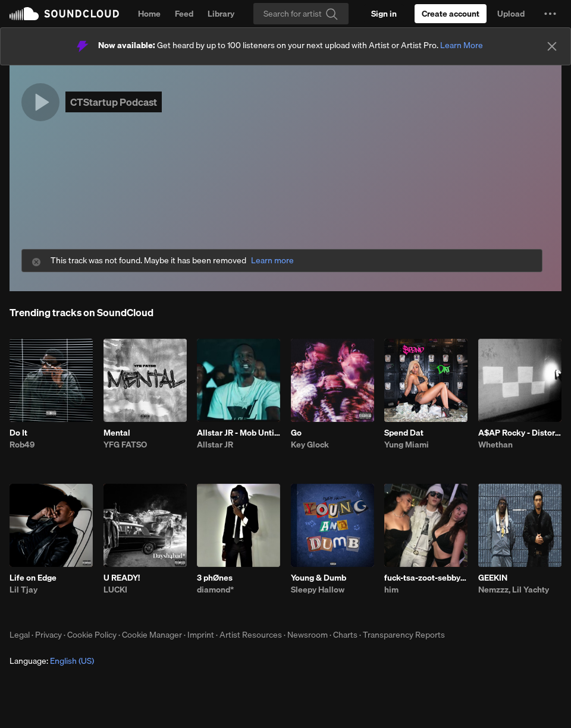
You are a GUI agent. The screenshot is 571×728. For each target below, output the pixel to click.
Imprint (201, 635)
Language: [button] (52, 661)
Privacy (48, 635)
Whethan (495, 445)
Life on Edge (33, 578)
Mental (117, 433)
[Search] (301, 14)
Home (149, 14)
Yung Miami (407, 445)
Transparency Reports (404, 635)
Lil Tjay (23, 590)
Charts (345, 635)
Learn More (462, 45)
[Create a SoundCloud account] (451, 14)
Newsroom (308, 635)
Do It (18, 433)
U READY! (122, 578)
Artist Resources (251, 635)
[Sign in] (384, 14)
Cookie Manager (152, 635)
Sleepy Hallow (318, 590)
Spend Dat (404, 433)
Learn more (272, 261)
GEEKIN (493, 578)
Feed (184, 14)
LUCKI (115, 590)
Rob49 (22, 445)
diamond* (215, 590)
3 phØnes (215, 578)
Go (296, 433)
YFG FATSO (125, 445)
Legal (20, 635)
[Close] (552, 46)
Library (221, 14)
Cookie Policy (92, 635)
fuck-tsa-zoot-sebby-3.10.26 (426, 578)
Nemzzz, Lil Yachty (514, 590)
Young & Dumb (319, 578)
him (391, 590)
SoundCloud (64, 14)
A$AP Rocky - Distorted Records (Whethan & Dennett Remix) (520, 433)
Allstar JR (215, 445)
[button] (550, 14)
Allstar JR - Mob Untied (239, 433)
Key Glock (310, 445)
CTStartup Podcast (114, 102)
